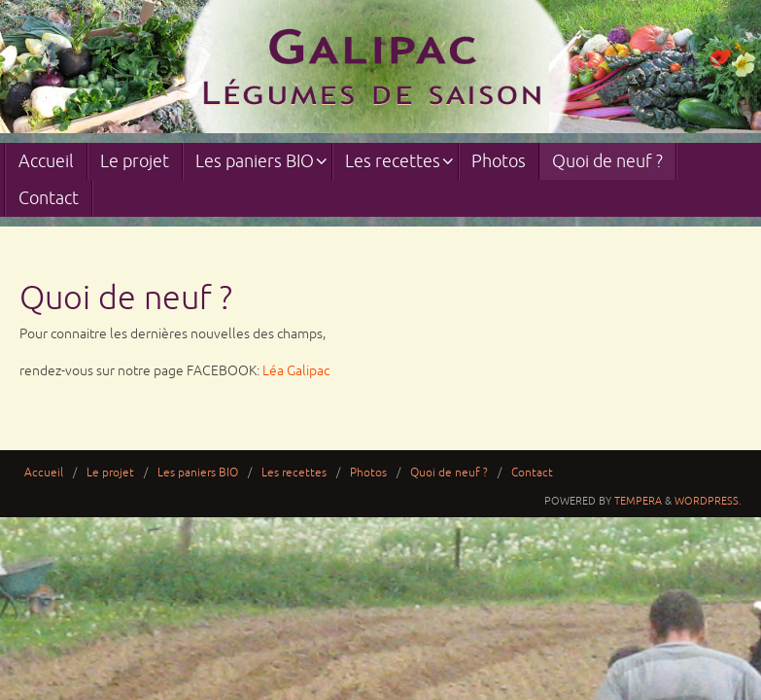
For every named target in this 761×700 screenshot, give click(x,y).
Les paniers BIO (198, 473)
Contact (532, 473)
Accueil (44, 473)
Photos (368, 473)
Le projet (110, 473)
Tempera (638, 501)
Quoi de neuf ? (449, 473)
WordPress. (708, 501)
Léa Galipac (296, 371)
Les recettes (294, 473)
